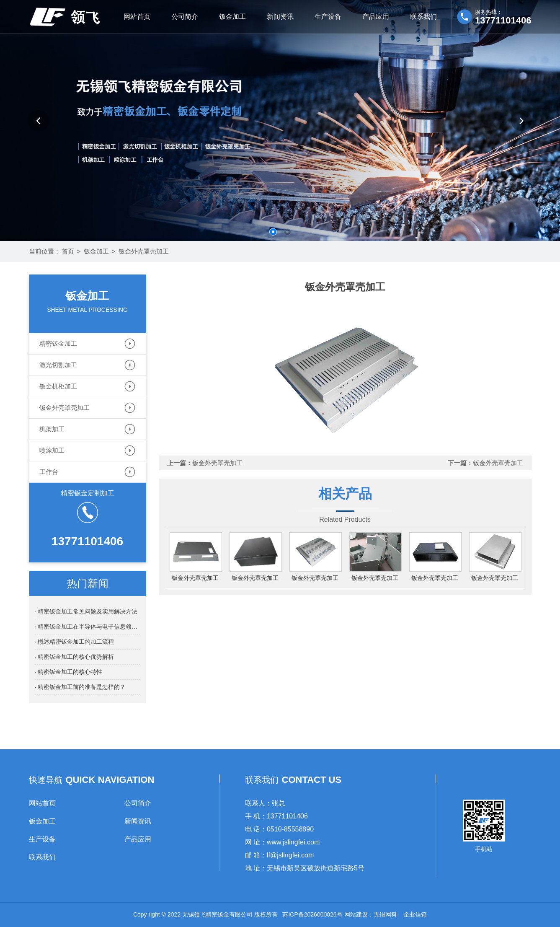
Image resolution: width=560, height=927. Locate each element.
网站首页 (137, 17)
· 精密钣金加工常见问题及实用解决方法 (86, 611)
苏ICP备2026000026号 (312, 914)
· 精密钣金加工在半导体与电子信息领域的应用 (88, 627)
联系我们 (423, 17)
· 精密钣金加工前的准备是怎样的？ (80, 687)
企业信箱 (415, 914)
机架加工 (52, 429)
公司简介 (185, 17)
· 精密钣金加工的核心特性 (69, 672)
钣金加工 (232, 17)
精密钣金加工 (58, 343)
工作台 (49, 472)
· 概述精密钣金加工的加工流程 (75, 642)
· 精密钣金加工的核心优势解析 (75, 657)
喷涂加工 (52, 450)
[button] (39, 121)
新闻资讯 (280, 17)
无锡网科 (385, 914)
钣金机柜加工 (58, 386)
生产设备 (328, 17)
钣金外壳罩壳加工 (144, 251)
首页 (68, 251)
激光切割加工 (58, 365)
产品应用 (376, 17)
